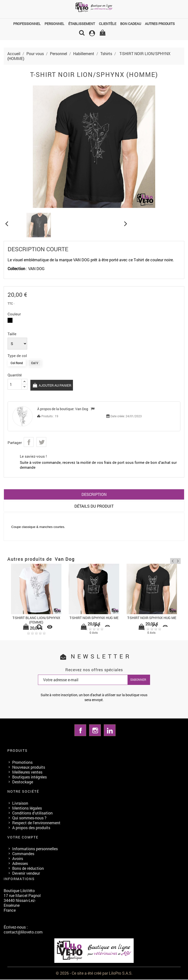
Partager (29, 442)
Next (178, 560)
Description (94, 495)
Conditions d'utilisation (32, 813)
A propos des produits (31, 828)
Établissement (82, 24)
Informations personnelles (35, 849)
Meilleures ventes (27, 772)
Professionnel (27, 24)
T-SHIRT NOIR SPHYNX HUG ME (94, 618)
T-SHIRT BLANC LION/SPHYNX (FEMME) (36, 620)
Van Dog (82, 409)
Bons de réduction (28, 869)
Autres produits (160, 24)
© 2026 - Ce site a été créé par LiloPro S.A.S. (94, 974)
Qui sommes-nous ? (29, 818)
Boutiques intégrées (29, 777)
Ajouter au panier (54, 386)
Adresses (20, 864)
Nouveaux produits (29, 768)
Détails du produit (94, 507)
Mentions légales (27, 808)
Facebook (80, 731)
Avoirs (18, 859)
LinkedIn (110, 731)
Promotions (22, 763)
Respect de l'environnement (36, 823)
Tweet (41, 442)
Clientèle (108, 24)
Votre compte (23, 838)
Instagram (95, 731)
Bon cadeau (131, 24)
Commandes (23, 854)
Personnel (54, 24)
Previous (171, 560)
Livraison (20, 804)
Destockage (23, 782)
